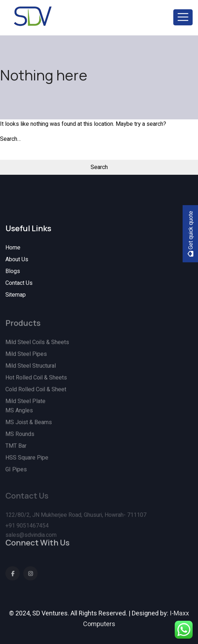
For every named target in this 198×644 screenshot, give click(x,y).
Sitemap (16, 295)
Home (13, 248)
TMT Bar (16, 449)
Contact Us (19, 283)
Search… (10, 139)
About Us (17, 259)
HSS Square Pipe (27, 461)
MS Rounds (20, 437)
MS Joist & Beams (29, 426)
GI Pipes (16, 473)
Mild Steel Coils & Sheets (37, 346)
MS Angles (19, 414)
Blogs (13, 271)
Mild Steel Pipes (26, 357)
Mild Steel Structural (31, 369)
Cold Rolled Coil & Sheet (36, 393)
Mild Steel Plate (25, 405)
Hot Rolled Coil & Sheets (36, 381)
